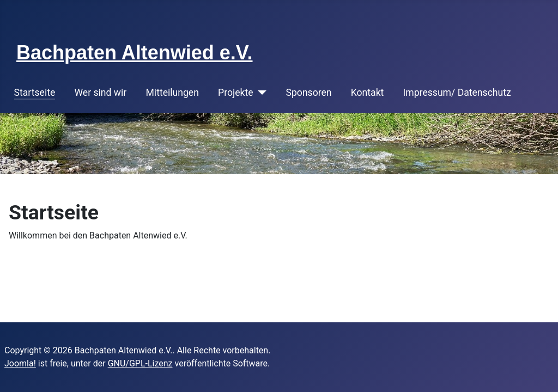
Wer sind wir (100, 93)
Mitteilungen (172, 93)
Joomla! (20, 363)
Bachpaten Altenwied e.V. (134, 53)
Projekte (235, 93)
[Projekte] (260, 93)
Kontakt (368, 93)
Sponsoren (309, 93)
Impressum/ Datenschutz (457, 93)
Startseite (35, 93)
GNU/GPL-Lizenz (140, 363)
